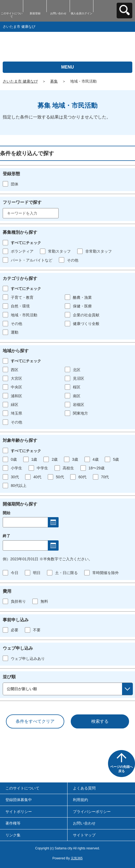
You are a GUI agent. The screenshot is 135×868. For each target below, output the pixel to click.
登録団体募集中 (19, 800)
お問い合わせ (58, 13)
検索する (100, 721)
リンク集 (13, 835)
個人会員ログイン (82, 13)
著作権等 (13, 823)
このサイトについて (12, 15)
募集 (54, 81)
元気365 (77, 858)
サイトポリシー (19, 812)
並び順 (9, 677)
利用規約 (80, 800)
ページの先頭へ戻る (122, 769)
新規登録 (35, 13)
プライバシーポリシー (92, 812)
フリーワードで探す (22, 202)
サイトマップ (84, 835)
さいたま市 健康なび (20, 81)
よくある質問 (84, 788)
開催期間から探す (20, 504)
